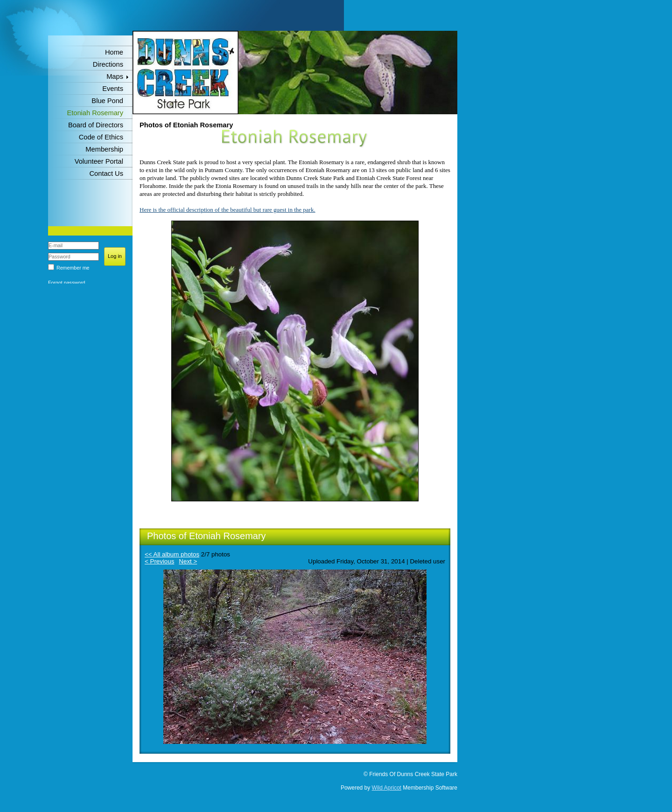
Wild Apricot (387, 788)
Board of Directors (96, 125)
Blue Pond (107, 101)
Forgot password (66, 283)
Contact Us (107, 174)
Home (114, 52)
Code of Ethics (101, 137)
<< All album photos (172, 554)
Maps (115, 76)
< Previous (159, 561)
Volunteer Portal (99, 161)
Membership (104, 149)
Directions (108, 64)
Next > (188, 561)
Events (113, 89)
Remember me (73, 268)
